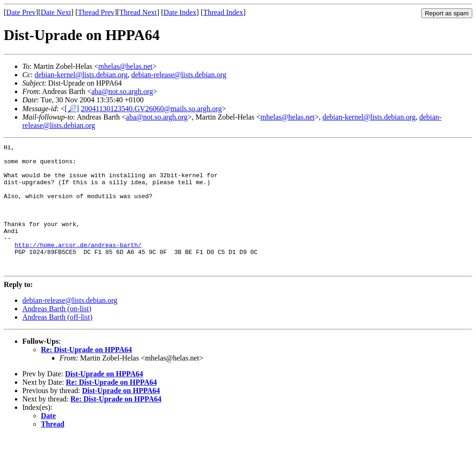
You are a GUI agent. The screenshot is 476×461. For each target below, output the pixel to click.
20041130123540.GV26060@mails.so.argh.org (151, 109)
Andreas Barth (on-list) (57, 334)
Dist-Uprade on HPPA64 (104, 399)
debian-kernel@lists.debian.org (81, 75)
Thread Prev (96, 12)
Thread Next (138, 12)
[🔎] (72, 109)
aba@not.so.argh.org (122, 91)
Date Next (56, 12)
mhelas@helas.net (126, 66)
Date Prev (21, 12)
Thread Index (223, 12)
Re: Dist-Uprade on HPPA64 (86, 375)
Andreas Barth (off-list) (57, 342)
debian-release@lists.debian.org (179, 75)
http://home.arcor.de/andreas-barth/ (78, 266)
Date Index (180, 12)
